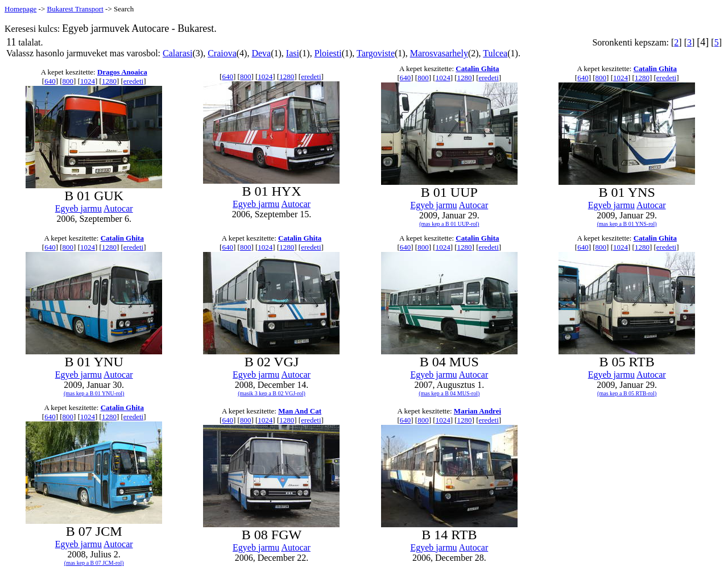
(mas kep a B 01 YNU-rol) (94, 393)
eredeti (133, 81)
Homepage (20, 9)
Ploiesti (328, 53)
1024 (88, 81)
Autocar (118, 208)
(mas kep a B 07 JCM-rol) (94, 563)
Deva (261, 53)
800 (68, 81)
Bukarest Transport (75, 9)
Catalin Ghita (477, 69)
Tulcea (495, 53)
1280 (109, 81)
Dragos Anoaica (122, 72)
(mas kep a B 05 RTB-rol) (627, 393)
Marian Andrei (477, 411)
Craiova (222, 53)
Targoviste (376, 53)
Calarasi (177, 53)
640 (50, 81)
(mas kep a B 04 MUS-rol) (449, 393)
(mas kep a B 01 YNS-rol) (627, 224)
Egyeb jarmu (78, 208)
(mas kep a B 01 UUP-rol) (449, 224)
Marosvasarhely (439, 53)
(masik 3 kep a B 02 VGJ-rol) (272, 393)
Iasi (293, 53)
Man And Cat (300, 411)
